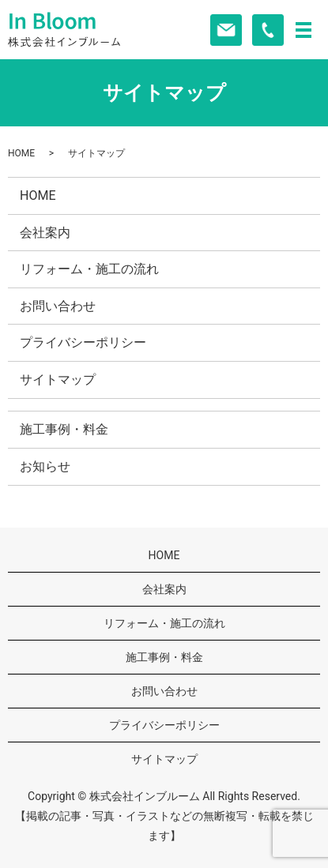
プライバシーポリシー (83, 342)
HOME (21, 153)
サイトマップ (58, 380)
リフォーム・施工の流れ (89, 269)
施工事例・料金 (64, 429)
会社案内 (45, 233)
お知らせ (45, 466)
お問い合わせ (58, 306)
